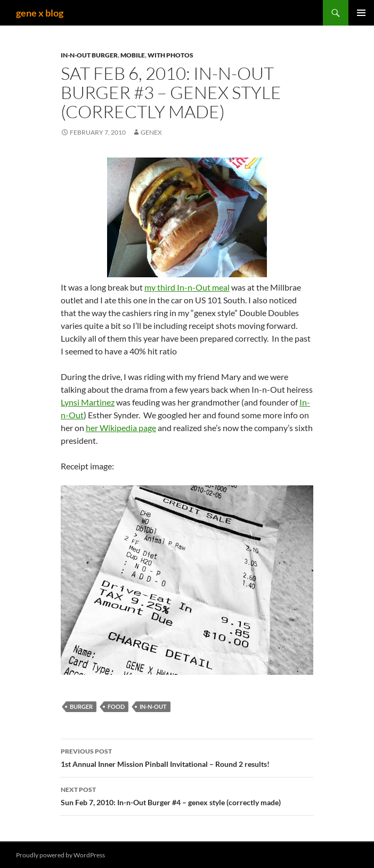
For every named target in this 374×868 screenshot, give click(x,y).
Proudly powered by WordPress (60, 855)
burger (81, 706)
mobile (133, 55)
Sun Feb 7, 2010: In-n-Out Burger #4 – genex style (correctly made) (187, 795)
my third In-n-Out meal (187, 287)
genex (151, 132)
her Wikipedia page (121, 428)
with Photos (170, 55)
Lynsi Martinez (88, 402)
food (116, 706)
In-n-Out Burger (89, 55)
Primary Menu (361, 13)
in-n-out (153, 706)
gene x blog (40, 13)
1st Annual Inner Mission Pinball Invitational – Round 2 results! (187, 757)
